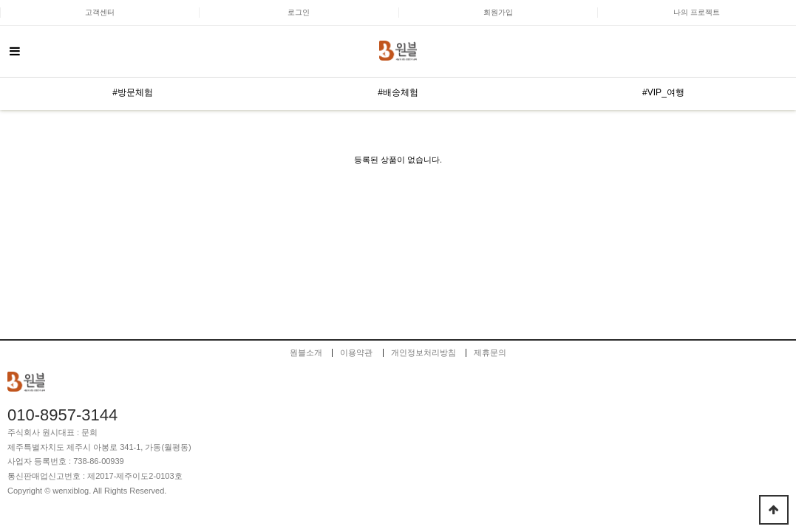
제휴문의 (490, 353)
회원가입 (498, 12)
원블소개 (306, 353)
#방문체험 (133, 92)
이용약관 (356, 353)
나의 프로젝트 (697, 12)
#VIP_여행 (663, 92)
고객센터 (100, 12)
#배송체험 (398, 92)
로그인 (299, 12)
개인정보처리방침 (423, 353)
